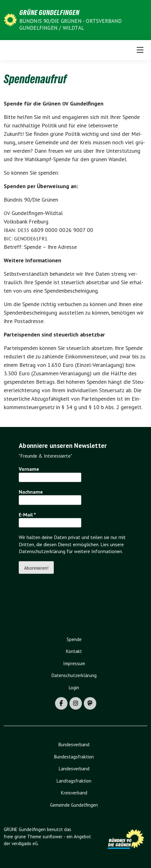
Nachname (31, 492)
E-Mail (27, 515)
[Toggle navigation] (140, 50)
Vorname (29, 469)
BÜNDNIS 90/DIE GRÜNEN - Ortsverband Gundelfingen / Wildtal (71, 24)
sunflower (53, 837)
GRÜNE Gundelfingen (49, 13)
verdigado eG (25, 843)
